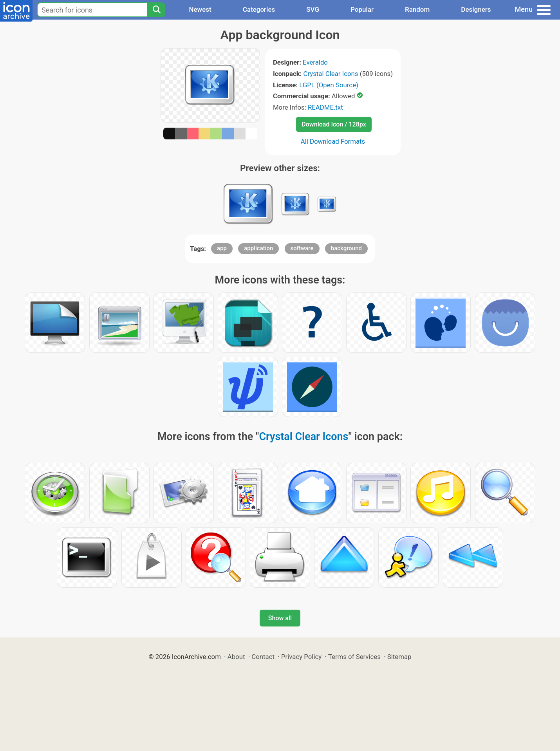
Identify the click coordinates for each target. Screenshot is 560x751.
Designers (476, 9)
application (258, 248)
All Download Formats (333, 141)
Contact (263, 657)
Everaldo (315, 62)
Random (417, 9)
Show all (280, 618)
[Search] (156, 10)
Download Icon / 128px (334, 124)
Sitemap (399, 657)
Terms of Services (354, 657)
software (302, 248)
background (346, 248)
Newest (200, 9)
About (236, 657)
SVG (313, 9)
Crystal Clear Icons (331, 74)
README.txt (325, 107)
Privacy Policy (301, 657)
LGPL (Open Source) (329, 85)
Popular (362, 9)
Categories (259, 9)
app (222, 248)
